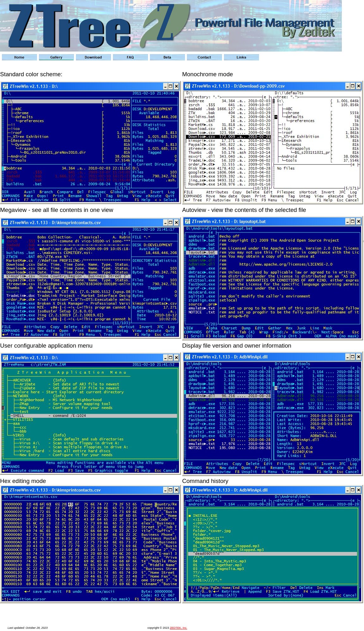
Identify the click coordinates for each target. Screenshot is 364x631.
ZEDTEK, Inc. (179, 628)
